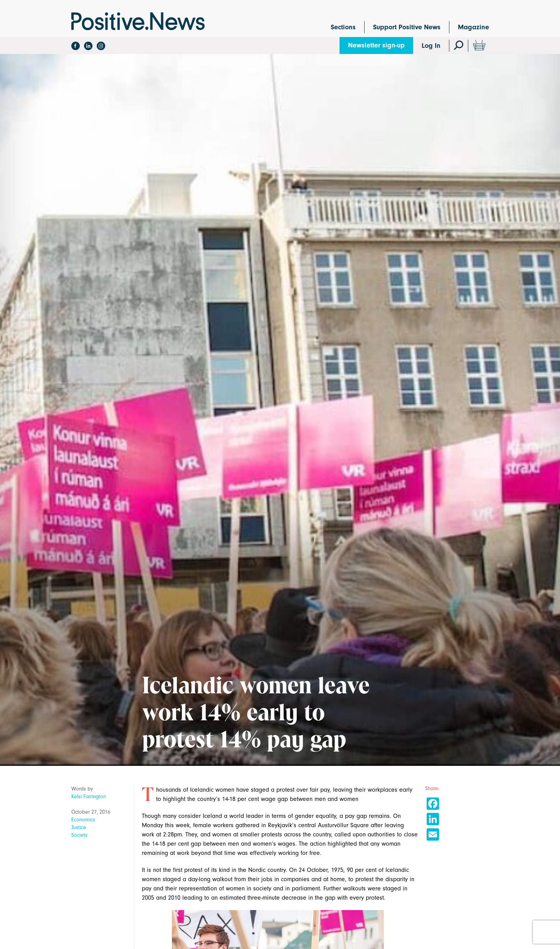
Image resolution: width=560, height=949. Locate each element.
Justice (79, 827)
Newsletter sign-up (376, 45)
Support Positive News (407, 27)
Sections (343, 27)
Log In (431, 46)
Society (79, 835)
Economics (83, 820)
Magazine (473, 27)
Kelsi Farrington (89, 796)
